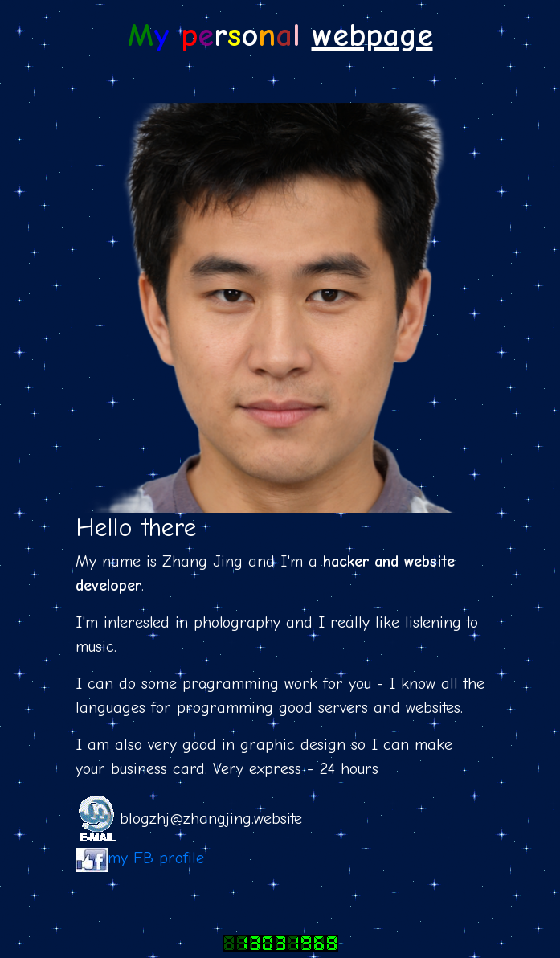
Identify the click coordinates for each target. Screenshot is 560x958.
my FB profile (156, 858)
